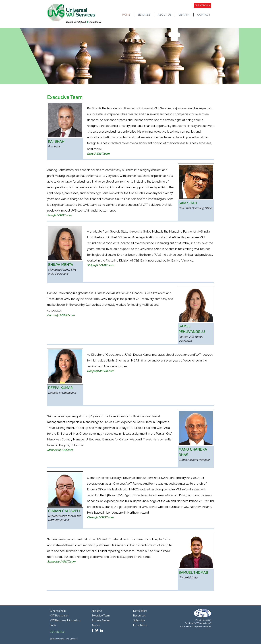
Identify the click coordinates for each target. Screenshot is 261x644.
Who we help (58, 611)
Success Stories (101, 620)
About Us (97, 611)
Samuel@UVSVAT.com (61, 562)
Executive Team (101, 616)
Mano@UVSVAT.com (60, 450)
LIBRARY (184, 15)
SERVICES (144, 15)
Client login (203, 5)
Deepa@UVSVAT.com (101, 371)
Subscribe (139, 620)
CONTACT (204, 15)
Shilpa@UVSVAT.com (100, 265)
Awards (96, 625)
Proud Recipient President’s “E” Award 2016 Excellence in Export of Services (196, 623)
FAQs (53, 625)
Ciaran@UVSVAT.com (100, 517)
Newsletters (140, 611)
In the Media (140, 625)
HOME (126, 15)
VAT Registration (59, 616)
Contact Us (57, 632)
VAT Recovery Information (65, 620)
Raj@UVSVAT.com (98, 154)
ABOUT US (165, 15)
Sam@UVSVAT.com (59, 215)
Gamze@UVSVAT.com (61, 315)
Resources (139, 616)
